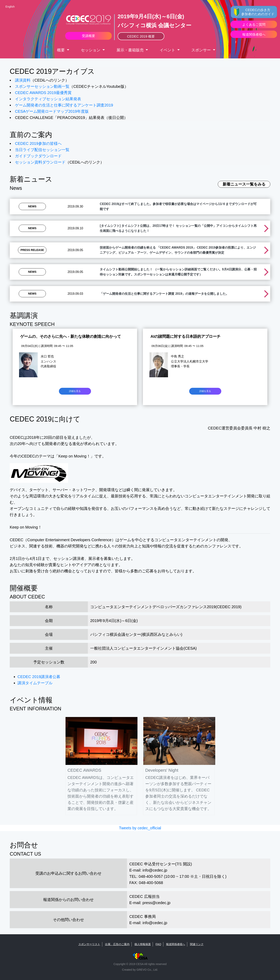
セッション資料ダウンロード (40, 162)
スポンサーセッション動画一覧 (42, 86)
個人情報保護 (143, 944)
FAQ (158, 944)
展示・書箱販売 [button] (131, 50)
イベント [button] (168, 50)
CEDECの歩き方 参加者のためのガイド (258, 12)
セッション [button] (91, 50)
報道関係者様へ (176, 944)
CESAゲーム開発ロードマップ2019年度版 (52, 111)
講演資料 (23, 80)
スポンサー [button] (202, 50)
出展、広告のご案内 (117, 944)
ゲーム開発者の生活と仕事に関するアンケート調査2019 (64, 105)
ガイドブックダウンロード (38, 156)
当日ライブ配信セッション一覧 (42, 150)
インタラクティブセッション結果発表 (48, 99)
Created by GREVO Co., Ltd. (140, 970)
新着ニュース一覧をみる (244, 184)
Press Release (32, 250)
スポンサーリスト (89, 944)
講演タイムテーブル (35, 683)
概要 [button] (61, 50)
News (32, 206)
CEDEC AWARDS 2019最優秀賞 (43, 93)
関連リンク (197, 944)
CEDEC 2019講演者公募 (39, 677)
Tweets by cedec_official (140, 828)
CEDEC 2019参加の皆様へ (38, 143)
